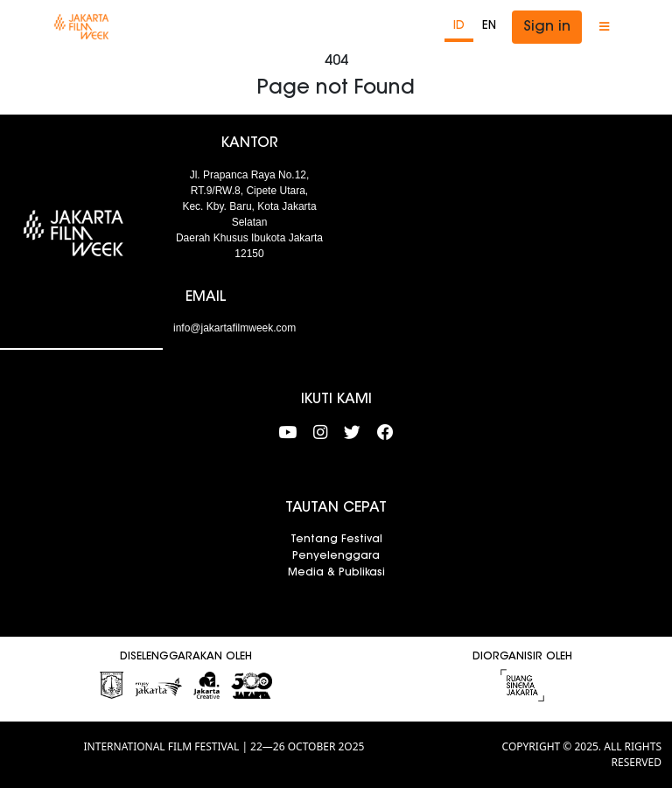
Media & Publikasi (336, 573)
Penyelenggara (336, 556)
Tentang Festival (336, 540)
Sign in (547, 27)
